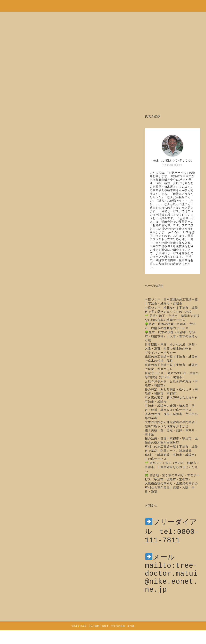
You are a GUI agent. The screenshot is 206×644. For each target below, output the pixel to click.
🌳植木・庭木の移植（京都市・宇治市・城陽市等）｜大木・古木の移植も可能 (171, 336)
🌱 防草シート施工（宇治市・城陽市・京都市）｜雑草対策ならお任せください (172, 467)
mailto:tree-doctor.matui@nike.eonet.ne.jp (171, 585)
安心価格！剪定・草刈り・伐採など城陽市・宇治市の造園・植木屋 (103, 4)
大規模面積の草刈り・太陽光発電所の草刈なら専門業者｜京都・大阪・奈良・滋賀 (171, 487)
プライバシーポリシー (160, 353)
